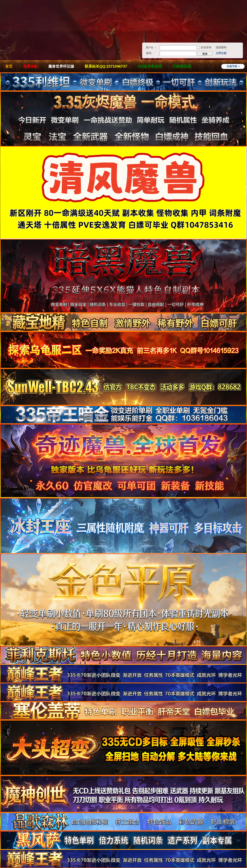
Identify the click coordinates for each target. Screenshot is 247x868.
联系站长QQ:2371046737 (106, 66)
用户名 (150, 47)
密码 (149, 53)
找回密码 (221, 47)
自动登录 (204, 47)
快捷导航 (232, 66)
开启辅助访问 (246, 21)
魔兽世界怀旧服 (61, 66)
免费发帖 (30, 66)
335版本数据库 (150, 66)
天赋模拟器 (182, 66)
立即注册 (221, 53)
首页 (9, 66)
